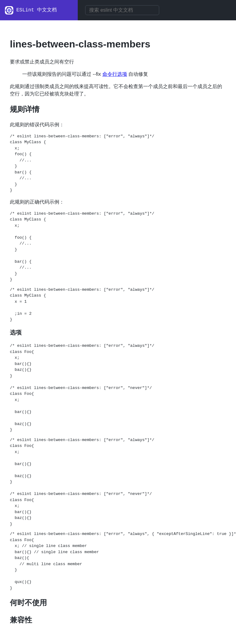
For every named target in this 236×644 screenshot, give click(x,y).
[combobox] (122, 10)
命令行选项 (115, 74)
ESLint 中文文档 (37, 10)
